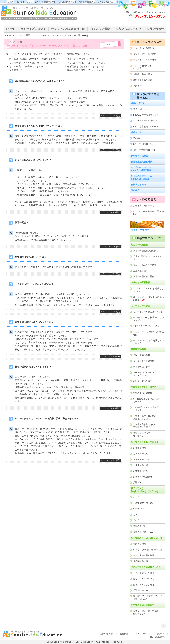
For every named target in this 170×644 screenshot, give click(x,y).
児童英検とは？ (141, 271)
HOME (9, 36)
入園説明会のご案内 (143, 74)
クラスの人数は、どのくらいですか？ (86, 63)
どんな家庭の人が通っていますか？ (28, 67)
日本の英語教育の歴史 (144, 277)
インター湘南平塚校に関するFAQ (149, 213)
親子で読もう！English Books (147, 538)
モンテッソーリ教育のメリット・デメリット (149, 319)
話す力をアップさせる (144, 585)
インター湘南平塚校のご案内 (143, 67)
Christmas (139, 509)
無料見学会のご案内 (143, 80)
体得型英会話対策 (140, 156)
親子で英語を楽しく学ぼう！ (145, 442)
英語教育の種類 (138, 349)
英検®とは (138, 138)
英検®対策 (136, 132)
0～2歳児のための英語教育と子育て (146, 400)
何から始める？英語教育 (145, 265)
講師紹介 (135, 190)
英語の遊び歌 (140, 526)
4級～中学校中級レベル (144, 150)
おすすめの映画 (141, 471)
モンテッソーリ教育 (141, 306)
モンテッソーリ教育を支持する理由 (149, 333)
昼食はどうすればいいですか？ (83, 60)
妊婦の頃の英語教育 (143, 393)
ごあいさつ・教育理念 (144, 48)
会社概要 (124, 634)
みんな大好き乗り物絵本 (145, 555)
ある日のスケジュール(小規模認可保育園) (142, 178)
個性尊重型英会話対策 (142, 162)
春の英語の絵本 (141, 544)
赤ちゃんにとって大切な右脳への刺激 (149, 299)
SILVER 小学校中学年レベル (147, 121)
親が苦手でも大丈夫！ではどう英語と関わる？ (149, 598)
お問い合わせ (106, 634)
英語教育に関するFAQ (144, 206)
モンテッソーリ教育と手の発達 (148, 312)
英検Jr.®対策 (138, 103)
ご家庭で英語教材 (142, 355)
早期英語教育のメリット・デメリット (149, 258)
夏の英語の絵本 (141, 561)
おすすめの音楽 (141, 465)
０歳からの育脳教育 (141, 283)
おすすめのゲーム (142, 459)
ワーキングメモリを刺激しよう (149, 290)
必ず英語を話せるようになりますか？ (86, 67)
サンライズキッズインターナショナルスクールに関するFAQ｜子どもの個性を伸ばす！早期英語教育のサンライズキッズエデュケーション (63, 2)
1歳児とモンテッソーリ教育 (146, 326)
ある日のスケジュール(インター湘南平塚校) (142, 169)
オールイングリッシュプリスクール (144, 374)
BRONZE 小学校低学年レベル (147, 115)
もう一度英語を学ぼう (144, 573)
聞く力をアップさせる (144, 579)
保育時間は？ (16, 71)
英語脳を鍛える (141, 590)
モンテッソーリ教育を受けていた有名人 (149, 342)
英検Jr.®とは (140, 109)
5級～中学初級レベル (143, 144)
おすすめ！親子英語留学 (143, 605)
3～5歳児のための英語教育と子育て (146, 409)
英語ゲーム (138, 483)
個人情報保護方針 (158, 637)
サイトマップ (142, 634)
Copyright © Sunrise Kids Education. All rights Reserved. (85, 642)
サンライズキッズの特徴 (145, 54)
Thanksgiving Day (143, 503)
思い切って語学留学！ (144, 381)
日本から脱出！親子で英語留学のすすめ (146, 612)
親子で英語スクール (143, 367)
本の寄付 (137, 86)
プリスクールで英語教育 (145, 60)
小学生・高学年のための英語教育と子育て (145, 426)
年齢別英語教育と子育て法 (144, 387)
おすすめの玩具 (141, 454)
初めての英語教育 (140, 245)
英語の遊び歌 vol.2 (143, 532)
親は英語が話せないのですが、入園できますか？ (34, 60)
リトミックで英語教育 (144, 361)
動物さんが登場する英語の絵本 (148, 550)
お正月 (136, 515)
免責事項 (160, 634)
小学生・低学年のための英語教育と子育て (145, 417)
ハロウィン (138, 497)
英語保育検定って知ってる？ (142, 435)
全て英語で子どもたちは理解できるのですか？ (33, 63)
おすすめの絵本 (141, 448)
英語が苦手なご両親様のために (146, 567)
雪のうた (137, 520)
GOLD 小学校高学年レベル (146, 127)
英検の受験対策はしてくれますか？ (85, 71)
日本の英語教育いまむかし (146, 251)
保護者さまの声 (138, 185)
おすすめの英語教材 (143, 477)
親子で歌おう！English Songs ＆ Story (145, 490)
